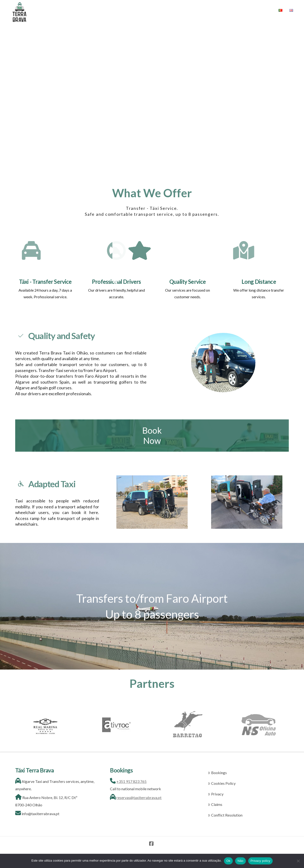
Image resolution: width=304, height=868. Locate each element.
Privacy (216, 794)
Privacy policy (260, 861)
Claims (215, 804)
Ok (228, 861)
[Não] (298, 861)
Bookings (217, 773)
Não (240, 861)
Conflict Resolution (225, 815)
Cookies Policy (222, 783)
